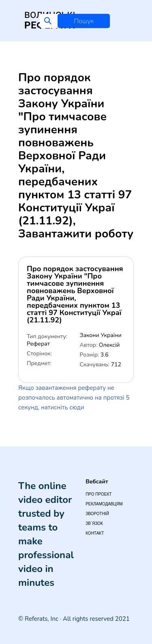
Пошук (84, 21)
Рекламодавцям (104, 504)
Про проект (98, 494)
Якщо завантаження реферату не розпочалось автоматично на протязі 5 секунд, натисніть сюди (74, 398)
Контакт (95, 533)
